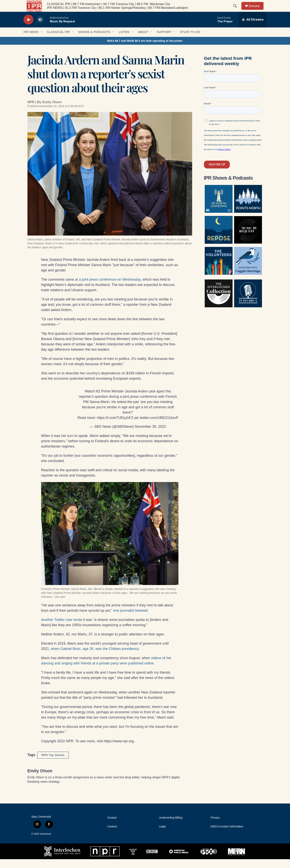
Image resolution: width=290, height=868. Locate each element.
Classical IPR (59, 41)
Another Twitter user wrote (62, 629)
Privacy (215, 827)
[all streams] (253, 28)
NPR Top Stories (53, 764)
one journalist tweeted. (131, 619)
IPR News (31, 41)
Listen (124, 41)
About (143, 41)
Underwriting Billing (171, 827)
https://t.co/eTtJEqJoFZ (115, 427)
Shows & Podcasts (94, 41)
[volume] (40, 29)
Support (164, 41)
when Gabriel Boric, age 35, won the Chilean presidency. (95, 658)
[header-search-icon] (237, 10)
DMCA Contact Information (227, 835)
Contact (112, 827)
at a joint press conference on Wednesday (108, 288)
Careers (112, 835)
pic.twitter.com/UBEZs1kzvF (156, 427)
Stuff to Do (190, 41)
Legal (162, 835)
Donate (257, 10)
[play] (28, 29)
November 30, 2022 (150, 435)
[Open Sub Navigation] (42, 41)
